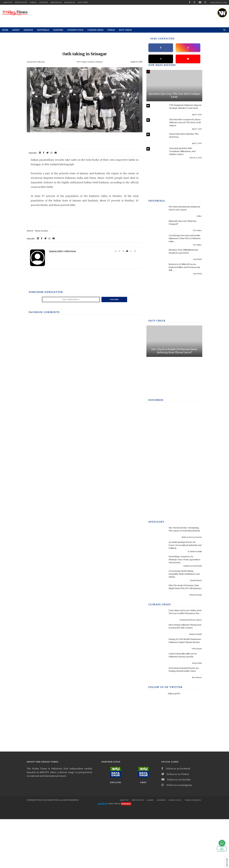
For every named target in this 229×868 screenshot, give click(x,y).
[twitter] (194, 2)
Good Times (83, 2)
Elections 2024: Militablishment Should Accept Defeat (180, 253)
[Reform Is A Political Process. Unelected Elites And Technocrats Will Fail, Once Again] (156, 270)
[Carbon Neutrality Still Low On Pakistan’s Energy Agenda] (156, 659)
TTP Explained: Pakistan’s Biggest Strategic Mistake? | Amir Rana (184, 109)
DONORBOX (155, 401)
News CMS (114, 804)
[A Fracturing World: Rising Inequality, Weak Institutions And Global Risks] (156, 576)
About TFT (8, 2)
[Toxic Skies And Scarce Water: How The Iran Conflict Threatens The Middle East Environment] (156, 616)
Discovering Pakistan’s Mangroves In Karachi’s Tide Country (184, 628)
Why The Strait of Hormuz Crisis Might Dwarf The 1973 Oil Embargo (184, 589)
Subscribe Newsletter (44, 292)
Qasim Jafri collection (37, 62)
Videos (111, 30)
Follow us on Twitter (175, 775)
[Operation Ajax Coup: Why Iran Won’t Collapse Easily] (174, 86)
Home (5, 30)
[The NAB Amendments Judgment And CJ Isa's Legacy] (156, 212)
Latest (16, 30)
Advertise (44, 2)
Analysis (28, 30)
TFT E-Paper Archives (87, 62)
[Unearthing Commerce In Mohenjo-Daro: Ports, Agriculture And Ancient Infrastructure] (156, 562)
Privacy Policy (175, 801)
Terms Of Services (193, 801)
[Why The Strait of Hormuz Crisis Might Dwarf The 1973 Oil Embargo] (156, 591)
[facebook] (190, 2)
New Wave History (160, 66)
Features (58, 30)
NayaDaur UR (70, 2)
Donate (33, 2)
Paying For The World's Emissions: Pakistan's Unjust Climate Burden (184, 643)
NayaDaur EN (56, 2)
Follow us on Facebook (176, 769)
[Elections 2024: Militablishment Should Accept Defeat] (156, 255)
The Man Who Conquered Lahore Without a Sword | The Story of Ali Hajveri (185, 123)
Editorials (43, 30)
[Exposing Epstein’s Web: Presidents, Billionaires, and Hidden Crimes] (156, 154)
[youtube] (200, 2)
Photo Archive (42, 231)
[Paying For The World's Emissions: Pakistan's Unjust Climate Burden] (156, 645)
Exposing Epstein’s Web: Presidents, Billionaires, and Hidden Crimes (185, 152)
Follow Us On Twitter (163, 688)
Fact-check (125, 30)
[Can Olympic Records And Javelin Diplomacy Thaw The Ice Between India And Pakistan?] (156, 241)
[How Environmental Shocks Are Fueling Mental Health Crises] (156, 673)
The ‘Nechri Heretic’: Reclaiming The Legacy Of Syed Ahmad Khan (185, 531)
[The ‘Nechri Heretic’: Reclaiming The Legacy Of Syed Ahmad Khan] (156, 533)
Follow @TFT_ (174, 694)
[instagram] (205, 2)
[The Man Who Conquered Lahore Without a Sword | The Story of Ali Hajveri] (156, 125)
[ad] (124, 12)
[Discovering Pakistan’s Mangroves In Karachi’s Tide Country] (156, 630)
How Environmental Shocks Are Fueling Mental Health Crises (184, 672)
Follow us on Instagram (177, 786)
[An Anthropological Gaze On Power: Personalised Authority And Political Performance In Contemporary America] (156, 548)
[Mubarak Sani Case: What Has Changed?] (156, 227)
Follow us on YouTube (176, 780)
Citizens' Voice (75, 30)
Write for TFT (21, 2)
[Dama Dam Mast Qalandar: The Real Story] (156, 139)
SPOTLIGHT (156, 523)
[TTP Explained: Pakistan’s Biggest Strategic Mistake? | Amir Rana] (156, 111)
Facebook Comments (42, 312)
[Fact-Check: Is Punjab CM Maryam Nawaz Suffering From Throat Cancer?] (174, 342)
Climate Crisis (95, 30)
